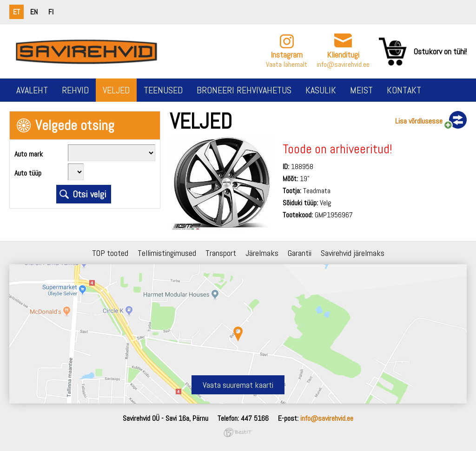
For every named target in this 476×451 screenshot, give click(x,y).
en (34, 12)
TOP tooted (110, 253)
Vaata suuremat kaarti (238, 385)
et (17, 12)
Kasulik (321, 90)
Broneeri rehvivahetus (244, 90)
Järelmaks (262, 253)
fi (51, 12)
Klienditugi (343, 55)
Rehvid (75, 90)
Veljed (116, 90)
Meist (361, 90)
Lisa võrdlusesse (419, 121)
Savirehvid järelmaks (353, 253)
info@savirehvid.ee (343, 64)
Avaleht (32, 90)
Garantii (300, 253)
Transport (221, 253)
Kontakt (404, 90)
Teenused (163, 90)
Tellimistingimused (167, 253)
